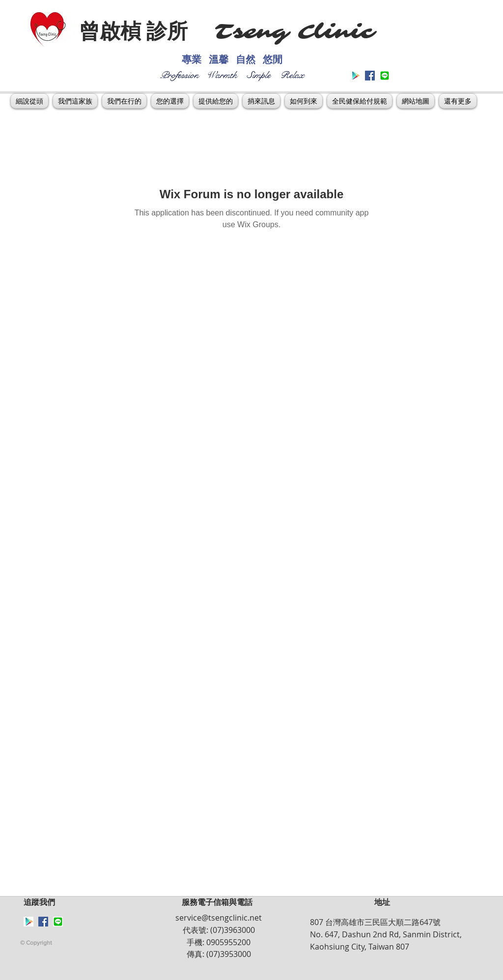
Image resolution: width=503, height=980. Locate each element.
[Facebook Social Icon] (370, 76)
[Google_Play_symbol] (355, 76)
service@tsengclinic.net (219, 918)
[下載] (385, 76)
